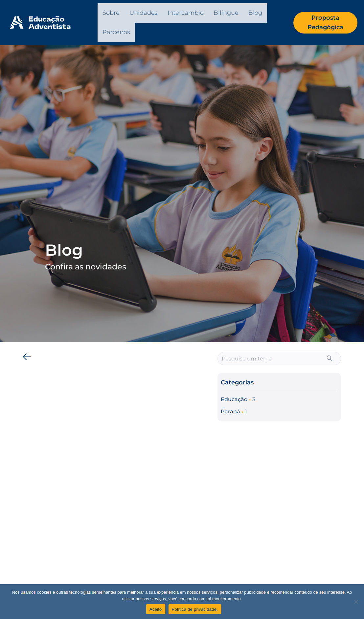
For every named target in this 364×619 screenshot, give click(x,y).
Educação (234, 399)
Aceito (156, 609)
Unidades (144, 13)
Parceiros (116, 32)
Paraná (230, 412)
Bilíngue (226, 13)
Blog (255, 13)
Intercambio (186, 13)
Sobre (111, 13)
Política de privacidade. (195, 609)
